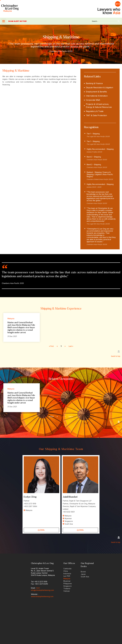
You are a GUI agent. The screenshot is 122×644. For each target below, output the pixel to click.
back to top (116, 356)
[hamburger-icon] (4, 21)
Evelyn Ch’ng (30, 497)
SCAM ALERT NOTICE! (14, 21)
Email (41, 530)
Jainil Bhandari (70, 497)
